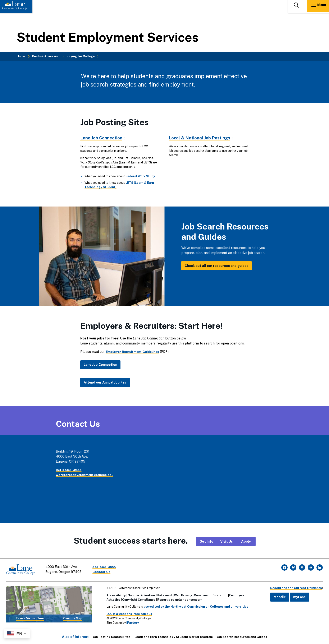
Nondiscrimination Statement (149, 594)
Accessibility (115, 594)
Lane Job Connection (102, 138)
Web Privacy (182, 594)
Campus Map (73, 617)
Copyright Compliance (138, 599)
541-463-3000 (105, 567)
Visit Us (227, 541)
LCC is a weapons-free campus (128, 613)
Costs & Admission (46, 56)
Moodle (278, 596)
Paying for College (81, 56)
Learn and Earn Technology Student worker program (174, 636)
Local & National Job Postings (200, 138)
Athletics (113, 599)
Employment (238, 594)
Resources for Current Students (295, 587)
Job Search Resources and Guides (242, 636)
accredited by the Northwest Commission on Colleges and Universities (195, 606)
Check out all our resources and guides (217, 266)
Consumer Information (210, 594)
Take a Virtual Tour (30, 617)
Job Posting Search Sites (112, 636)
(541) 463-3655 (69, 470)
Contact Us (102, 572)
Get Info (206, 541)
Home (21, 56)
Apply (246, 541)
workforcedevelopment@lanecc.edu (86, 475)
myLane (298, 596)
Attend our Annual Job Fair (105, 382)
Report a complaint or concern (179, 599)
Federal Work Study (140, 176)
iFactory (132, 622)
